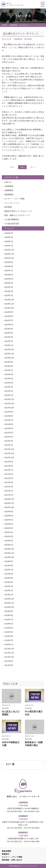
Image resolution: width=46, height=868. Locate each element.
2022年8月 (9, 416)
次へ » (33, 167)
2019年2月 (9, 590)
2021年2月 (9, 491)
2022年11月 (9, 403)
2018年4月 (9, 632)
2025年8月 (9, 266)
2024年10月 (9, 308)
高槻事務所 (9, 194)
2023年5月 (9, 379)
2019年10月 (9, 557)
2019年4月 (9, 582)
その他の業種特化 (12, 219)
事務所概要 (6, 851)
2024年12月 (9, 300)
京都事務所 (9, 190)
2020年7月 (9, 520)
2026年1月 (9, 246)
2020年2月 (9, 541)
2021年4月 (9, 482)
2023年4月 (9, 383)
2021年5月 (9, 478)
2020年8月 (9, 516)
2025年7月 (9, 270)
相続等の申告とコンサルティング (18, 211)
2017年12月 (9, 649)
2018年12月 (9, 599)
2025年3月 (9, 287)
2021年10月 (9, 457)
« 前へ (12, 167)
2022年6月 (9, 424)
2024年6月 (9, 325)
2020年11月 (9, 503)
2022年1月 (9, 445)
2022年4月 (9, 433)
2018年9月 (9, 611)
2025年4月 (9, 283)
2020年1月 (9, 545)
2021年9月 (9, 462)
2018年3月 (9, 636)
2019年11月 (9, 553)
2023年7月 (9, 370)
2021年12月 (9, 449)
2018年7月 (9, 620)
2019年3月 (9, 586)
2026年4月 (9, 233)
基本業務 (8, 207)
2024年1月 (9, 345)
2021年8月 (9, 466)
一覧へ (22, 167)
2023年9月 (9, 362)
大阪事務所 (13, 25)
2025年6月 (9, 275)
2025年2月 (9, 291)
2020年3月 (9, 536)
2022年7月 (9, 420)
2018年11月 (9, 603)
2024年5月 (9, 329)
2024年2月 (9, 341)
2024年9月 (9, 312)
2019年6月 (9, 574)
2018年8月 (9, 615)
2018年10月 (9, 607)
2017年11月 (9, 653)
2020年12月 (9, 499)
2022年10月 (9, 408)
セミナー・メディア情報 (14, 199)
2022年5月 (9, 428)
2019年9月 (9, 561)
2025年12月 (9, 250)
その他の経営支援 (12, 224)
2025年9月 (9, 262)
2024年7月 (9, 320)
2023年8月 (9, 366)
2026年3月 (9, 237)
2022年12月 (9, 399)
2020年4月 (9, 532)
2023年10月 (9, 358)
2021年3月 (9, 487)
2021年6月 (9, 474)
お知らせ (8, 182)
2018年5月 (9, 628)
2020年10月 (9, 507)
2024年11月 (9, 304)
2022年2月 (9, 441)
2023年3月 (9, 387)
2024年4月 (9, 333)
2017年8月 (9, 665)
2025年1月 (9, 295)
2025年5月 (9, 279)
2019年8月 (9, 565)
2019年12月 (9, 549)
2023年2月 (9, 391)
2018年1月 (9, 644)
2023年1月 (9, 395)
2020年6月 (9, 524)
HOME (4, 25)
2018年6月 (9, 624)
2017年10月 (9, 657)
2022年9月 (9, 412)
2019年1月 (9, 595)
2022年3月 (9, 437)
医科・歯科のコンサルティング (17, 215)
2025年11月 (9, 254)
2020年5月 (9, 528)
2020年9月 (9, 511)
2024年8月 (9, 316)
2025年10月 (9, 258)
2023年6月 (9, 374)
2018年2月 (9, 640)
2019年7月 (9, 570)
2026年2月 (9, 241)
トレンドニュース (12, 203)
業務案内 (6, 854)
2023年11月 (9, 354)
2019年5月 (9, 578)
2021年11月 (9, 453)
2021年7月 (9, 470)
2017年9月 (9, 661)
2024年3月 (9, 337)
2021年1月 (9, 495)
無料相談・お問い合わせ (12, 860)
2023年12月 (9, 349)
